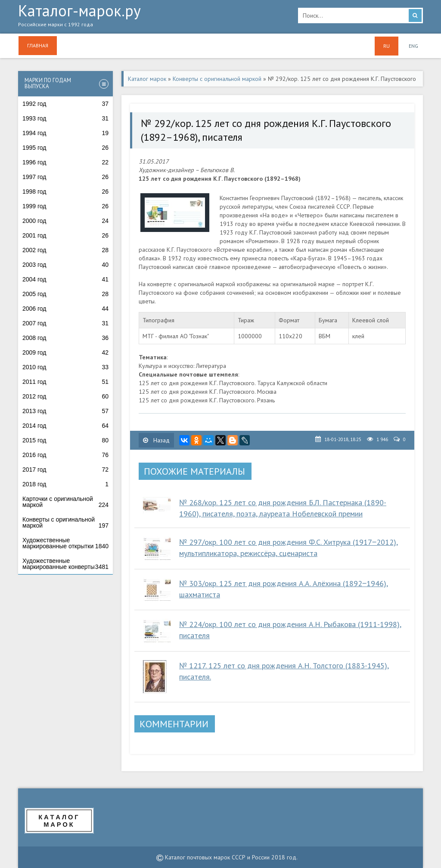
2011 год (65, 382)
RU (387, 46)
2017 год (65, 470)
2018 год (65, 484)
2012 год (65, 396)
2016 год (65, 455)
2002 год (65, 250)
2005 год (65, 294)
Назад (156, 440)
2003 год (65, 265)
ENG (413, 46)
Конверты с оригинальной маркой (65, 522)
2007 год (65, 323)
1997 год (65, 177)
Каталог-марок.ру (152, 18)
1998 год (65, 192)
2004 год (65, 279)
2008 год (65, 338)
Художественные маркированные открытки (65, 543)
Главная (38, 45)
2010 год (65, 367)
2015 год (65, 440)
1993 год (65, 118)
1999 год (65, 206)
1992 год (65, 104)
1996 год (65, 162)
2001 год (65, 235)
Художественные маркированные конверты (65, 564)
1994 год (65, 133)
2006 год (65, 309)
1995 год (65, 148)
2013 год (65, 411)
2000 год (65, 221)
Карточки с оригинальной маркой (65, 502)
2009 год (65, 352)
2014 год (65, 426)
